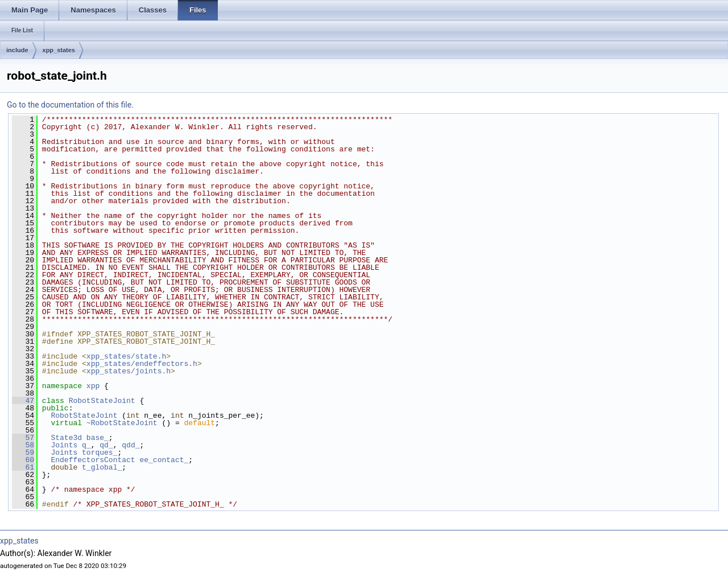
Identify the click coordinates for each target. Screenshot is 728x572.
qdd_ (131, 445)
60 (23, 460)
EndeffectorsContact (93, 460)
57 (23, 438)
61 (23, 467)
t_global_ (102, 467)
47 (23, 401)
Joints (64, 445)
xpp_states (59, 50)
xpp (93, 386)
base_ (98, 438)
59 (23, 452)
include (17, 50)
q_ (86, 445)
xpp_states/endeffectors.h (142, 364)
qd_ (106, 445)
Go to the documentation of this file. (70, 105)
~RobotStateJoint (122, 423)
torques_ (100, 452)
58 (23, 445)
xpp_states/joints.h (129, 371)
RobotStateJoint (102, 401)
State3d (66, 438)
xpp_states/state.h (126, 356)
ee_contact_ (164, 460)
